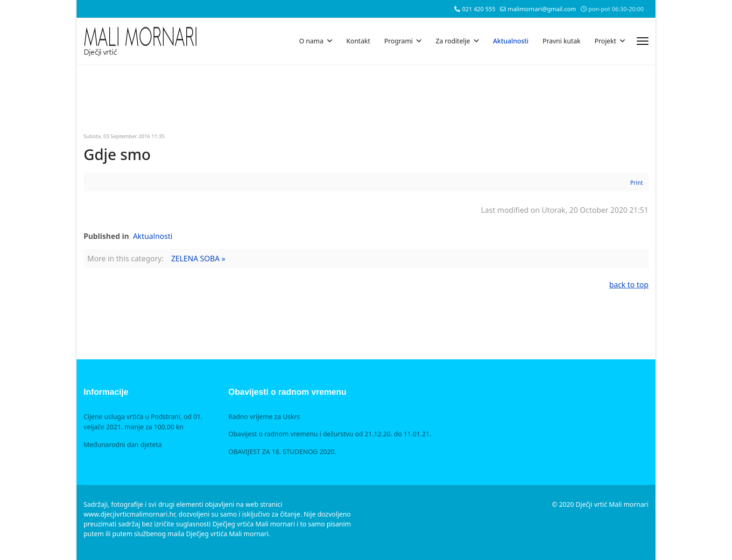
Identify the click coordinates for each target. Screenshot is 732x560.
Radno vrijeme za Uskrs (264, 416)
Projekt (605, 41)
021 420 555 (479, 9)
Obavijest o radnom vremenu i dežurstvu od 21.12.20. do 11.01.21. (330, 434)
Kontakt (358, 41)
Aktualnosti (511, 41)
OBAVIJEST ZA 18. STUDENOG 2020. (282, 451)
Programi (398, 41)
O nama (311, 41)
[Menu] (643, 41)
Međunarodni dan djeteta (123, 444)
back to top (629, 285)
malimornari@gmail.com (542, 9)
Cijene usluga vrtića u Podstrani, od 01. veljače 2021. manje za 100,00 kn (143, 422)
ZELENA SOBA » (198, 259)
